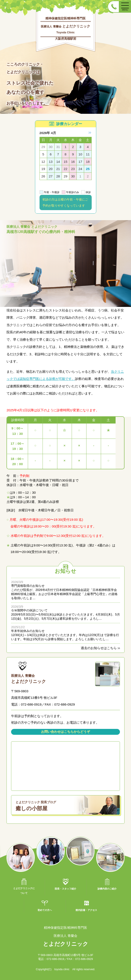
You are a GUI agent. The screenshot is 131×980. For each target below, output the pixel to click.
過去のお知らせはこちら (99, 648)
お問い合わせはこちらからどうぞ (65, 732)
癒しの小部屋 (68, 805)
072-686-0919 (55, 959)
